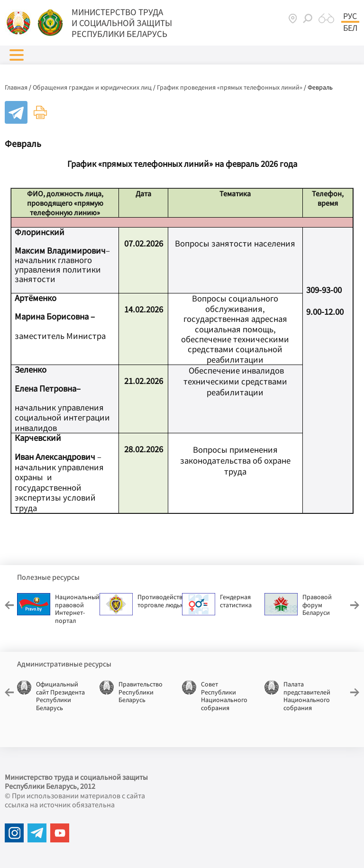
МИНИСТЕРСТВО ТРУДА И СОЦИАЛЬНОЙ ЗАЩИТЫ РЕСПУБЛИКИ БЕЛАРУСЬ (122, 23)
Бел (350, 28)
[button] (17, 55)
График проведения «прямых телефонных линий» (230, 87)
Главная (16, 87)
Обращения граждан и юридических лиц (92, 87)
